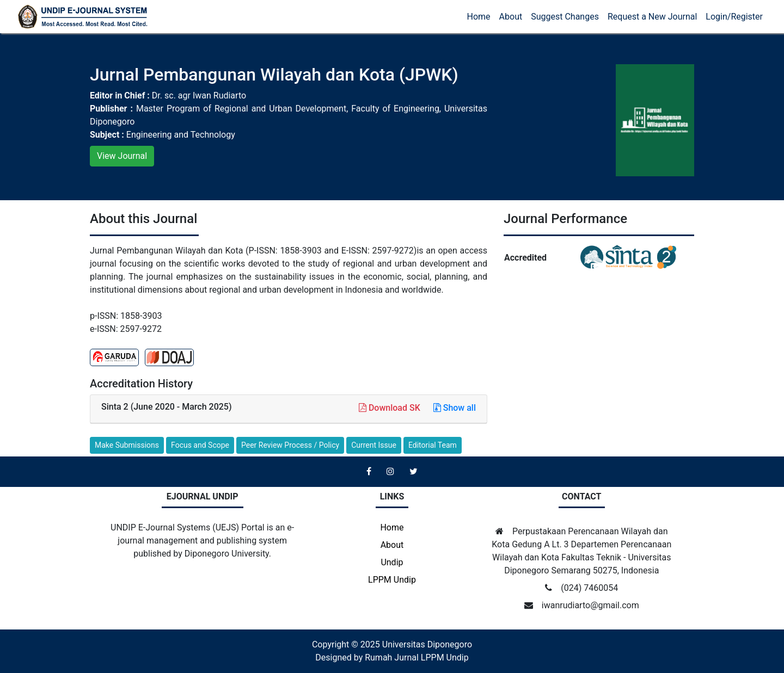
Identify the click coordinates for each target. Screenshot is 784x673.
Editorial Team (433, 445)
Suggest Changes (565, 17)
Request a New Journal (652, 17)
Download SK (391, 408)
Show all (455, 408)
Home (479, 17)
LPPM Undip (392, 580)
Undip (392, 562)
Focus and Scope (200, 445)
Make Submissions (127, 445)
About (511, 17)
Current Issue (374, 445)
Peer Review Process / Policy (290, 445)
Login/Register (734, 17)
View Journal (122, 156)
